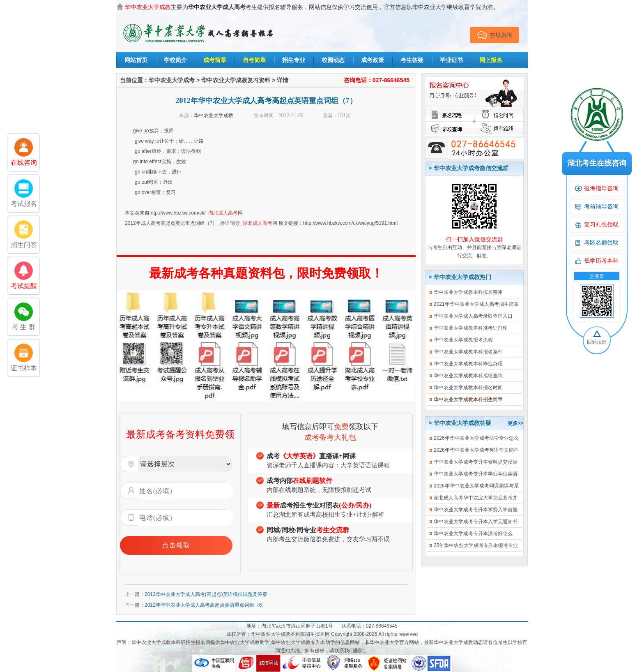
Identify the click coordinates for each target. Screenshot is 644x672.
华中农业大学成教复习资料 (236, 80)
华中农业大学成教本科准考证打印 (471, 328)
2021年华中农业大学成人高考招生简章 (476, 304)
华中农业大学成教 (214, 115)
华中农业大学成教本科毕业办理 (468, 364)
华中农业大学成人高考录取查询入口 (473, 316)
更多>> (515, 423)
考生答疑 (412, 60)
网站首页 (136, 60)
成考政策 (373, 60)
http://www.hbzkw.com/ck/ (178, 213)
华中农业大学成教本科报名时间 (468, 388)
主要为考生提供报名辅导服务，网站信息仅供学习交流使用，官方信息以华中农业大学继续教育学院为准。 (312, 7)
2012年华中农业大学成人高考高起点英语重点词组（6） (206, 605)
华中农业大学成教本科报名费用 (468, 292)
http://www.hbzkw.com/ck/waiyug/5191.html (350, 223)
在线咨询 (495, 35)
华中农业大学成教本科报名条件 (468, 352)
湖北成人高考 (223, 213)
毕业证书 (451, 60)
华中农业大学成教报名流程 (463, 340)
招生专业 (294, 60)
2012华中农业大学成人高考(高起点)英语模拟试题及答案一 (208, 594)
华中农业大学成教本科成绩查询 (468, 376)
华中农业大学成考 (172, 80)
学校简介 (175, 60)
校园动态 (333, 60)
